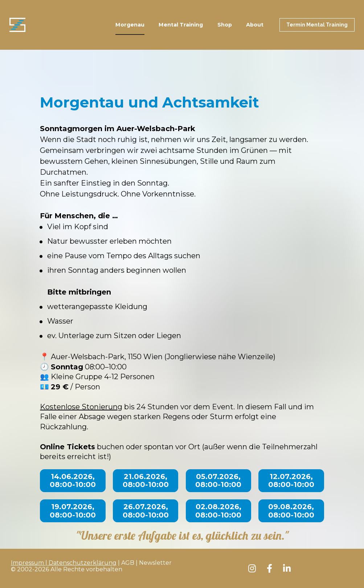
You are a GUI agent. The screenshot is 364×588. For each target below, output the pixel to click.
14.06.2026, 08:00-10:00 (73, 481)
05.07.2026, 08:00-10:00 (218, 481)
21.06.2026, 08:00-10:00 (146, 481)
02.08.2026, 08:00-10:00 (218, 511)
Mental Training (181, 25)
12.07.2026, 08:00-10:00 (291, 481)
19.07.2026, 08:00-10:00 (73, 511)
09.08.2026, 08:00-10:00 (291, 511)
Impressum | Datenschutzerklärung (64, 563)
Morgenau (130, 25)
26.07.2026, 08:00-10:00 (146, 511)
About (255, 25)
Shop (225, 25)
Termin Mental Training (317, 25)
